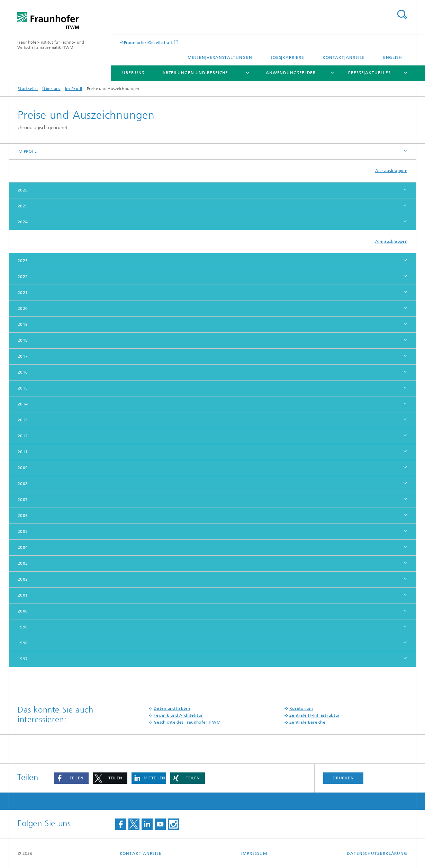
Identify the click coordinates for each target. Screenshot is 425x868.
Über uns (133, 73)
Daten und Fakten (172, 708)
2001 (23, 595)
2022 (23, 277)
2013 (23, 420)
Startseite (28, 89)
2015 (23, 388)
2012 (23, 436)
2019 (23, 324)
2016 (23, 372)
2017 (23, 356)
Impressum (254, 853)
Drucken (343, 778)
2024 (23, 222)
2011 (23, 452)
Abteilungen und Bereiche (195, 73)
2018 (23, 340)
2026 (23, 190)
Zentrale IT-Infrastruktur (315, 715)
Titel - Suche (402, 14)
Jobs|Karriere (287, 57)
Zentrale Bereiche (307, 722)
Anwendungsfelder (291, 73)
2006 (23, 516)
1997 (23, 659)
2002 (23, 579)
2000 (23, 611)
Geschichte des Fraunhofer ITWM (187, 722)
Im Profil (74, 89)
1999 (23, 627)
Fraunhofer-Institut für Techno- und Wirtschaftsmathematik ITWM (51, 45)
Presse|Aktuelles (369, 73)
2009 (23, 468)
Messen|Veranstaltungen (220, 57)
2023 (23, 261)
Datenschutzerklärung (377, 853)
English (393, 57)
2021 (23, 293)
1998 (23, 643)
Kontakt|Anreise (344, 57)
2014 (23, 404)
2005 (23, 531)
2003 (23, 563)
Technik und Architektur (178, 715)
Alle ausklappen (391, 171)
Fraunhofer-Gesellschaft (148, 42)
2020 (23, 308)
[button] (71, 778)
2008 (23, 484)
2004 (23, 547)
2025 (23, 206)
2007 (23, 500)
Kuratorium (301, 708)
